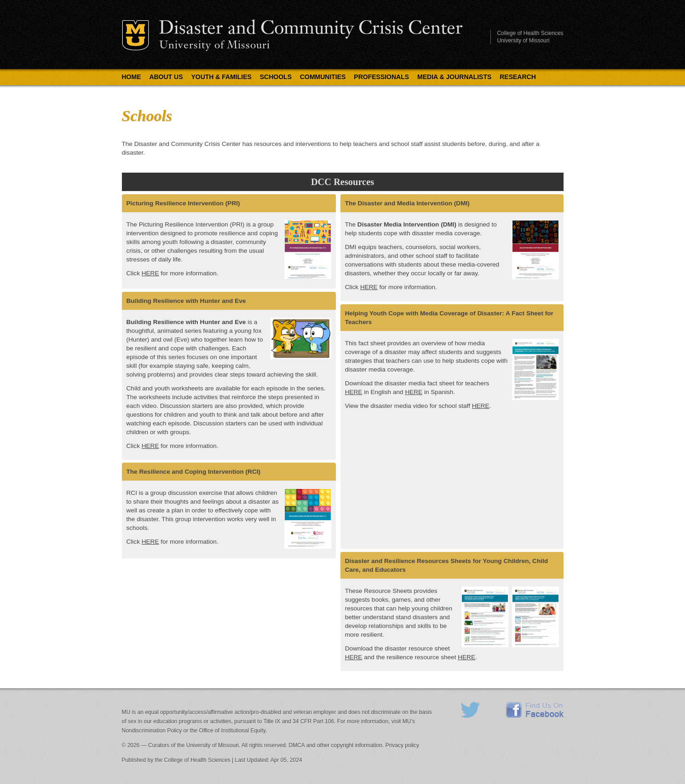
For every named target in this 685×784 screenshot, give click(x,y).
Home (132, 77)
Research (518, 77)
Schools (276, 77)
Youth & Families (221, 77)
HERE (150, 273)
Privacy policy (402, 745)
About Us (166, 77)
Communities (323, 77)
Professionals (381, 77)
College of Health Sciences (530, 33)
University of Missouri (215, 46)
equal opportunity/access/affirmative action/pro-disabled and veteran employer (240, 712)
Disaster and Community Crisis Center (311, 29)
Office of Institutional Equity (232, 731)
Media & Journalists (454, 77)
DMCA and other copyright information (336, 745)
